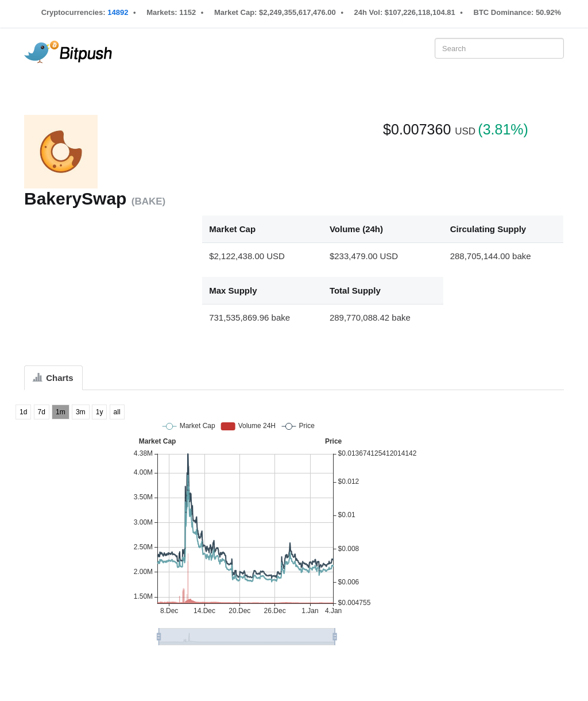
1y (100, 412)
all (117, 412)
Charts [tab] (53, 378)
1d (23, 412)
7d (42, 412)
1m (61, 412)
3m (81, 412)
